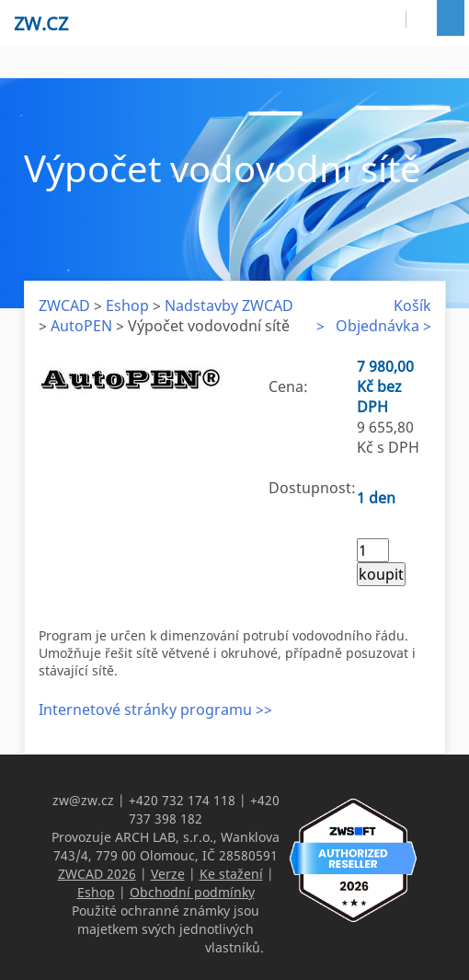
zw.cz (41, 23)
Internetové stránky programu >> (155, 709)
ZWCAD (64, 306)
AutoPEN (81, 326)
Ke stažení (231, 874)
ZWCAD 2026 (97, 874)
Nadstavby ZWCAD (229, 306)
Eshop (127, 306)
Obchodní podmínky (192, 892)
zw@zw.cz (83, 800)
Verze (168, 874)
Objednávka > (383, 326)
